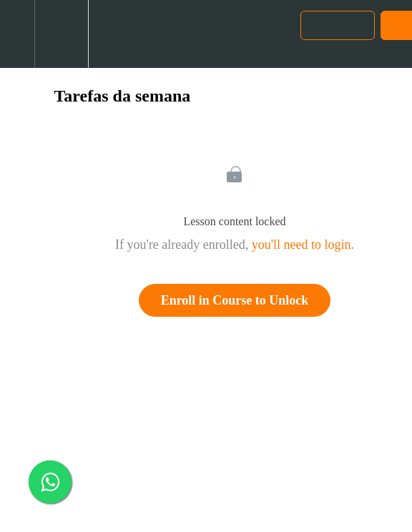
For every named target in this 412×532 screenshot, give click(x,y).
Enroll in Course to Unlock (235, 300)
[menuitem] (61, 34)
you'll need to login (301, 245)
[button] (17, 34)
